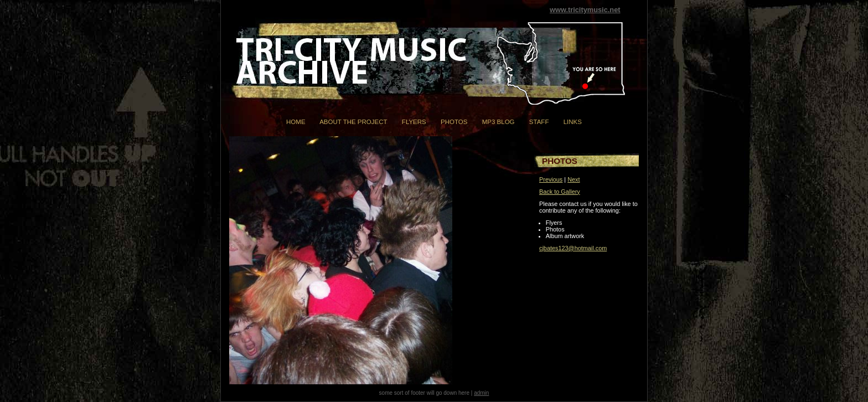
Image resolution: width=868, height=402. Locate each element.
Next (573, 179)
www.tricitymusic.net (585, 10)
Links (573, 122)
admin (481, 393)
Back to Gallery (560, 192)
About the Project (353, 122)
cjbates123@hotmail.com (573, 248)
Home (296, 122)
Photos (454, 122)
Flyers (414, 122)
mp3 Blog (498, 122)
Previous (551, 179)
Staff (539, 122)
